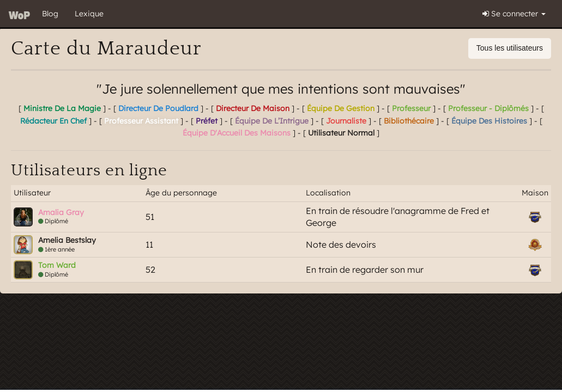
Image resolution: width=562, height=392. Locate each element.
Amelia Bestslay (67, 240)
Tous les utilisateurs (510, 48)
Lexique (89, 14)
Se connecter (514, 14)
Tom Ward (57, 265)
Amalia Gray (61, 212)
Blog (50, 14)
